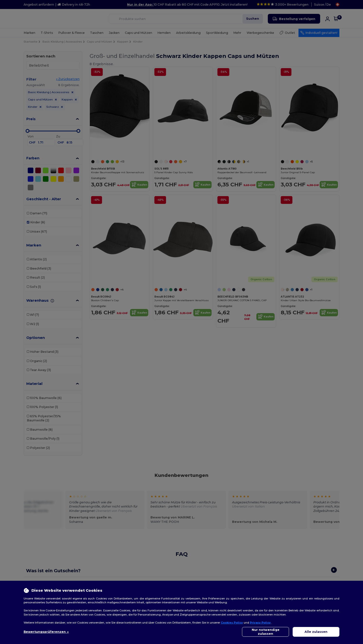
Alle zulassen (316, 632)
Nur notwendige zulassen (266, 632)
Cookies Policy (232, 623)
